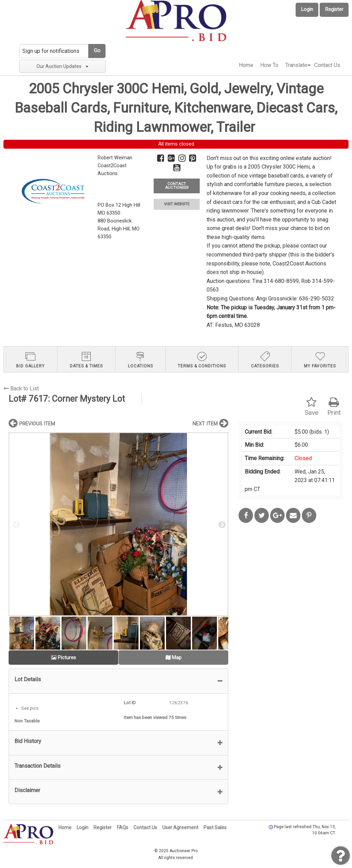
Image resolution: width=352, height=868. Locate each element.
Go (97, 51)
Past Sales (215, 827)
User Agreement (180, 827)
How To (269, 65)
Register (334, 9)
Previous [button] (15, 524)
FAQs (123, 827)
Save (311, 407)
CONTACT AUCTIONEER (177, 186)
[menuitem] (246, 65)
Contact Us (327, 65)
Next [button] (221, 524)
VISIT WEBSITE (177, 204)
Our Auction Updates (62, 66)
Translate (296, 65)
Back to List (21, 389)
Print (334, 407)
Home (246, 65)
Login (307, 9)
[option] (118, 524)
